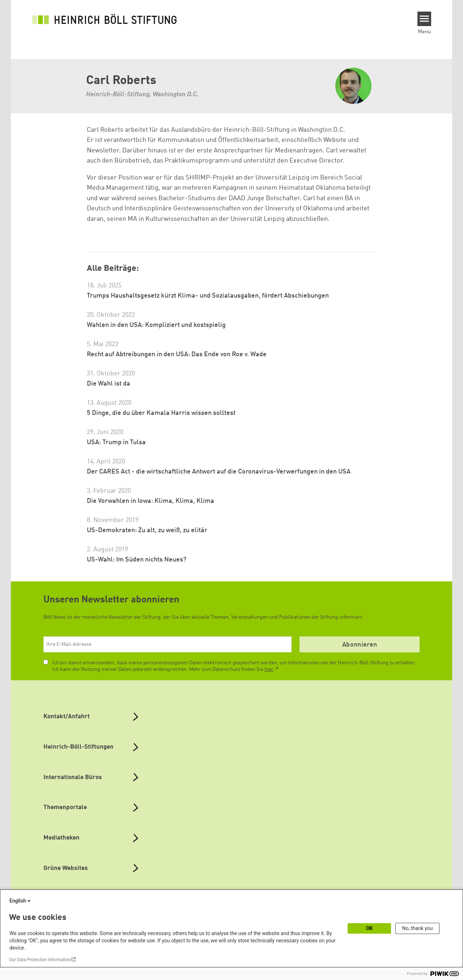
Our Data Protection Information (40, 960)
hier (269, 669)
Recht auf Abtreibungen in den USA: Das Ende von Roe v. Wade (177, 354)
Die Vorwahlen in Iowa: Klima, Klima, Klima (150, 501)
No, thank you (418, 928)
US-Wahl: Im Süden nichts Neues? (137, 560)
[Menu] (424, 19)
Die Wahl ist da (109, 384)
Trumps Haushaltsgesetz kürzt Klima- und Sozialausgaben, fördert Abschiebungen (208, 296)
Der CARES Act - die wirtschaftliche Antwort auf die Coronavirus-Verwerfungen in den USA (219, 472)
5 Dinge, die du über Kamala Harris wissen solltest (161, 413)
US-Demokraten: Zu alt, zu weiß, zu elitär (147, 530)
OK (369, 928)
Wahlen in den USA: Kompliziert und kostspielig (156, 325)
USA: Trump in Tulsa (116, 442)
